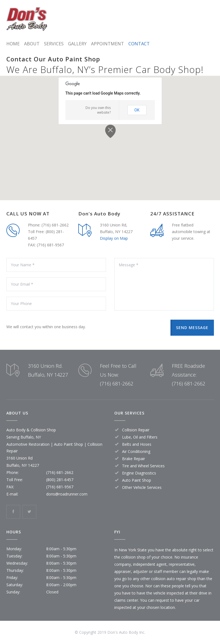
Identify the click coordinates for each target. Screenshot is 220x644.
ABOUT (32, 44)
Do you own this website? (98, 110)
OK (137, 110)
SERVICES (54, 44)
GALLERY (77, 44)
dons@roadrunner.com (67, 494)
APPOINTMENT (108, 44)
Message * (164, 284)
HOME (13, 44)
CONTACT (139, 44)
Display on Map (114, 238)
